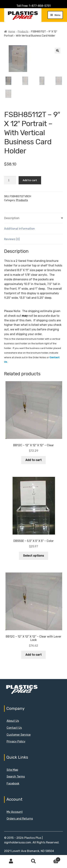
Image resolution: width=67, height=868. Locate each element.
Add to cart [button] (33, 460)
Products (23, 32)
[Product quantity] (10, 180)
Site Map (12, 770)
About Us (13, 721)
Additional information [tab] (19, 229)
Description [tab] (12, 218)
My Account (15, 812)
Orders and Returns (20, 819)
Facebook (13, 783)
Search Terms (16, 777)
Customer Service (19, 735)
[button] (58, 51)
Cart (53, 859)
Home (12, 32)
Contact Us (14, 728)
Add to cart (30, 180)
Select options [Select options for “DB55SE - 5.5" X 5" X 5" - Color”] (33, 556)
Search (33, 861)
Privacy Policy (16, 741)
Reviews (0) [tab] (12, 239)
